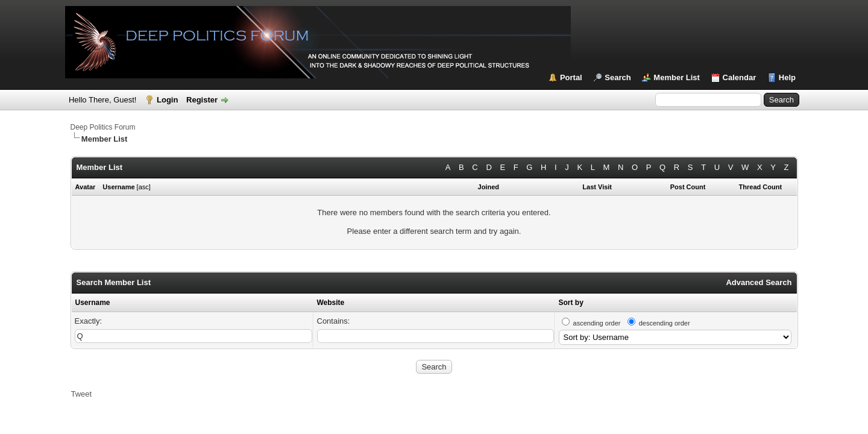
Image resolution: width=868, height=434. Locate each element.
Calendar (740, 77)
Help (787, 77)
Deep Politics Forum (103, 127)
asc (144, 187)
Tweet (82, 394)
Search (618, 77)
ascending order (597, 323)
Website (331, 303)
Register (202, 100)
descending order (665, 323)
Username (93, 303)
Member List (677, 77)
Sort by (571, 303)
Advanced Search (759, 282)
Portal (571, 77)
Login (167, 100)
